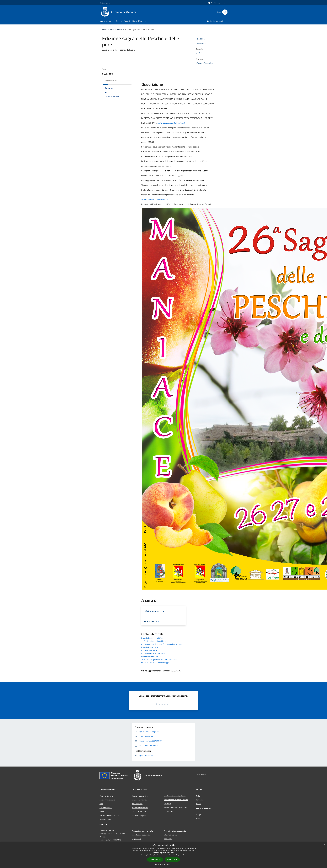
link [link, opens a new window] (184, 855)
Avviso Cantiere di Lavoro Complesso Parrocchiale (162, 644)
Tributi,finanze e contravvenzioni (176, 800)
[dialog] (163, 855)
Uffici (101, 804)
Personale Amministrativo (109, 815)
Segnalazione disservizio (141, 835)
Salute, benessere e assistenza (175, 808)
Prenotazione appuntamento (142, 831)
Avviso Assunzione (149, 650)
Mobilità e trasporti (139, 815)
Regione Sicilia (105, 3)
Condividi (201, 39)
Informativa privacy (171, 835)
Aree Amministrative (107, 800)
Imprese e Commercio (140, 808)
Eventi (199, 818)
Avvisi (120, 29)
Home (104, 29)
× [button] (325, 844)
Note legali (168, 839)
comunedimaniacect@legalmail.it (171, 123)
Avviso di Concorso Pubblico (153, 653)
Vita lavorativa (137, 804)
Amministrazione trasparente (175, 831)
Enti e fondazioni (106, 808)
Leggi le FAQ (136, 839)
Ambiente (168, 804)
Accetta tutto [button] (155, 859)
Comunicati (200, 800)
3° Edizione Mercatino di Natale (154, 641)
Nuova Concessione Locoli (152, 656)
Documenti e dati (106, 819)
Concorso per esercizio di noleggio (155, 662)
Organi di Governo (106, 796)
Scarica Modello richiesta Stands (155, 199)
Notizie (199, 796)
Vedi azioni (202, 44)
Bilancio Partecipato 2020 (152, 638)
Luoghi (199, 814)
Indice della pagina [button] (111, 81)
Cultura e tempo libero (140, 800)
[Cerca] (225, 12)
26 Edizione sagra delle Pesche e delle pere (159, 659)
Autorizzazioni (169, 811)
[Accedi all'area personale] (217, 3)
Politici (102, 812)
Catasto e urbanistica (140, 812)
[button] (163, 864)
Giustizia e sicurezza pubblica (175, 796)
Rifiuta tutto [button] (172, 859)
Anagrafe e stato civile (140, 796)
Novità (112, 29)
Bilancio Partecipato (150, 647)
